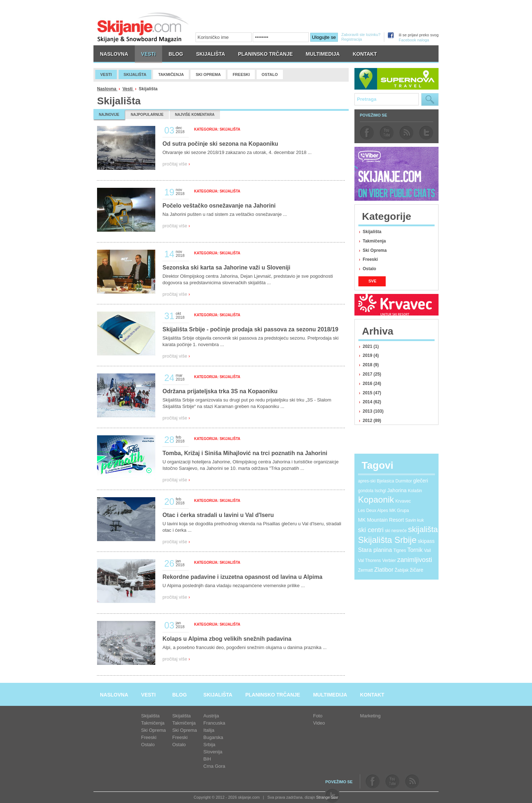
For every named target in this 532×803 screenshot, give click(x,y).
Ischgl (380, 491)
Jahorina (397, 490)
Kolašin (415, 491)
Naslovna (107, 89)
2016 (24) (372, 384)
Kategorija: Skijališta (217, 129)
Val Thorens (370, 561)
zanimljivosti (415, 560)
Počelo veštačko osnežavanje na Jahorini (219, 206)
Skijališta (372, 232)
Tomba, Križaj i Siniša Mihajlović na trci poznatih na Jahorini (245, 453)
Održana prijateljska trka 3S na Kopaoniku (220, 391)
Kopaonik (376, 500)
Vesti (128, 89)
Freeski (370, 259)
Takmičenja (374, 241)
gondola (366, 491)
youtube (387, 133)
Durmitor (404, 481)
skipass (426, 541)
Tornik (415, 550)
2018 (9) (371, 365)
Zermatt (365, 570)
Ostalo (369, 269)
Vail (427, 550)
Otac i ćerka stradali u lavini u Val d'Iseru (218, 515)
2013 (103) (373, 411)
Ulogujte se (324, 37)
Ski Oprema (375, 250)
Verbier (389, 561)
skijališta (423, 529)
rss (406, 133)
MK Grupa (399, 511)
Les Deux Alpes (373, 511)
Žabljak (402, 570)
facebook (367, 133)
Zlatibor (384, 570)
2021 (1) (371, 346)
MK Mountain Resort (381, 520)
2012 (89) (372, 421)
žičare (416, 570)
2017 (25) (372, 374)
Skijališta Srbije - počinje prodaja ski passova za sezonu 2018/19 (250, 329)
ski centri (371, 530)
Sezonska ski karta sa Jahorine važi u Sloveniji (226, 267)
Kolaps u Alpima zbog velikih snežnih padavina (227, 639)
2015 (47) (372, 393)
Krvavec (403, 501)
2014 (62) (372, 402)
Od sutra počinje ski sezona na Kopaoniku (220, 144)
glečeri (421, 481)
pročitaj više (176, 164)
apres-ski (367, 481)
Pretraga (430, 99)
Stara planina (375, 550)
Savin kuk (414, 520)
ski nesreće (396, 531)
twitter (426, 133)
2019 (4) (371, 355)
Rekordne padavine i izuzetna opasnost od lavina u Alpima (242, 577)
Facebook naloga (414, 40)
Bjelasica (385, 481)
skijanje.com (143, 27)
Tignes (400, 550)
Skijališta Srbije (387, 540)
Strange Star (327, 797)
